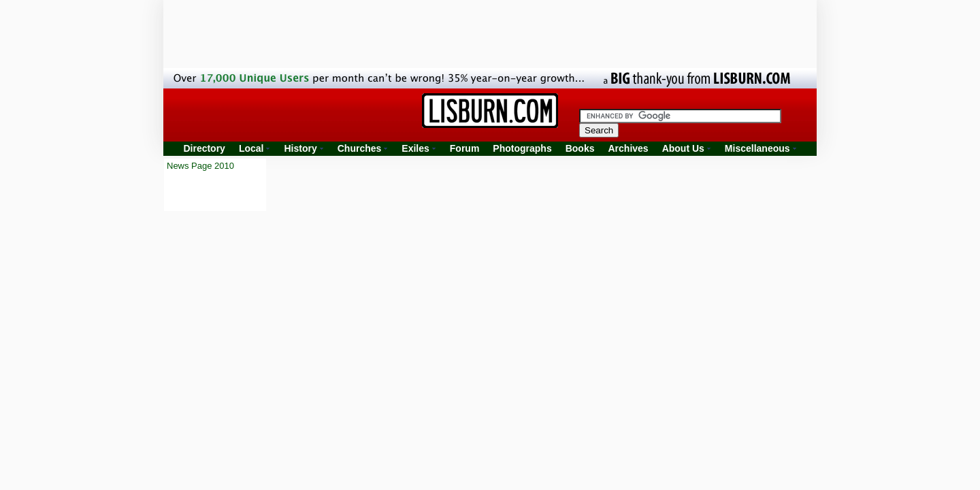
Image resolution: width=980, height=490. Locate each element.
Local (251, 148)
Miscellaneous (757, 148)
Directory (204, 148)
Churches (360, 148)
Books (580, 148)
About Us (683, 148)
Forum (465, 148)
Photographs (522, 148)
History (300, 148)
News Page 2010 (200, 166)
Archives (628, 148)
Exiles (415, 148)
